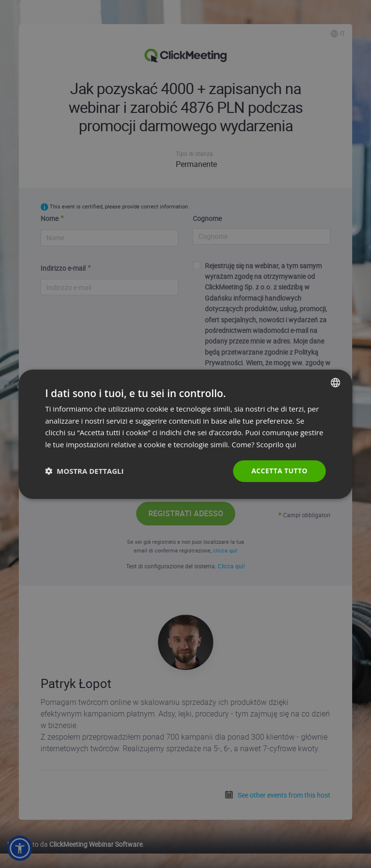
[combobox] (336, 382)
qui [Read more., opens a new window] (291, 444)
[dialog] (185, 434)
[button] (84, 471)
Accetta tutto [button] (279, 471)
